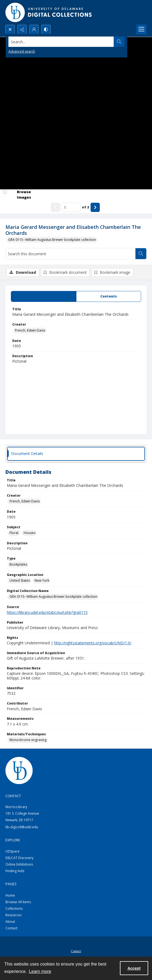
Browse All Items (18, 902)
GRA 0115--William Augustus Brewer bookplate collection (52, 240)
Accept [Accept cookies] (134, 968)
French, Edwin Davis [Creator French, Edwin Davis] (30, 330)
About (10, 922)
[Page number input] (71, 207)
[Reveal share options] (22, 29)
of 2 (86, 207)
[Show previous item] (55, 207)
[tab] (44, 296)
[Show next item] (95, 207)
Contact (11, 928)
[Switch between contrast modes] (46, 29)
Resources (13, 915)
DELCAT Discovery (19, 858)
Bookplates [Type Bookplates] (18, 564)
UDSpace (13, 851)
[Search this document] (71, 254)
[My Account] (34, 29)
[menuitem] (76, 951)
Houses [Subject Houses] (30, 533)
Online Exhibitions (19, 864)
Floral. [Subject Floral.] (14, 533)
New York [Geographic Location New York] (42, 580)
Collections (14, 908)
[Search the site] (61, 42)
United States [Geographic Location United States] (20, 580)
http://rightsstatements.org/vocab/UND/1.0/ (93, 643)
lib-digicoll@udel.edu (22, 827)
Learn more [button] (40, 971)
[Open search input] (10, 29)
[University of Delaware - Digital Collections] (49, 12)
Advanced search (22, 51)
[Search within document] (141, 254)
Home (10, 895)
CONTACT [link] (13, 796)
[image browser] (20, 195)
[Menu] (141, 29)
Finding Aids (15, 871)
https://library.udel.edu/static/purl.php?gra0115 (47, 612)
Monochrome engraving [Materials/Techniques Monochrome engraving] (28, 740)
